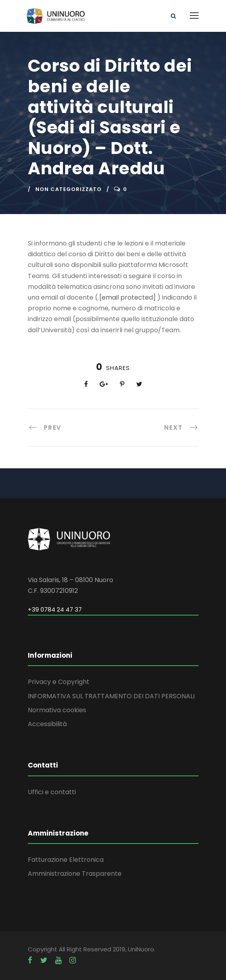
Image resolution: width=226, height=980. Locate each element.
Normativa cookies (57, 710)
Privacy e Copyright (59, 682)
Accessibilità (47, 724)
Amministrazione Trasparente (75, 874)
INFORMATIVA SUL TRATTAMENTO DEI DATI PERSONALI (111, 696)
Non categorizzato (69, 189)
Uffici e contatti (52, 792)
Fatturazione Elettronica (66, 860)
